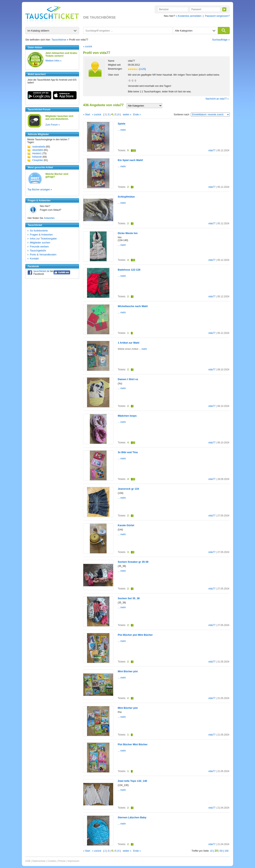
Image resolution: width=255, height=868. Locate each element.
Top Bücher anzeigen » (40, 190)
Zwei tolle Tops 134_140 (132, 781)
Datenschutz (39, 861)
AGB (28, 861)
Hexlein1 (37, 153)
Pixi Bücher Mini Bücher (133, 744)
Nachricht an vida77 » (217, 99)
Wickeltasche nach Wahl (133, 306)
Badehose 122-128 (129, 270)
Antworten (49, 218)
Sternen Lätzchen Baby (132, 817)
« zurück (88, 46)
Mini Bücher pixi (128, 671)
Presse (62, 861)
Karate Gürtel (126, 525)
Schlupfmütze (126, 197)
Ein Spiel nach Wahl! (130, 160)
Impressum (73, 861)
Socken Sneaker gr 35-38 (133, 562)
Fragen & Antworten (41, 235)
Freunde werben (39, 247)
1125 (142, 69)
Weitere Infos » (53, 61)
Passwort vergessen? (217, 16)
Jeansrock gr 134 (128, 489)
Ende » (137, 115)
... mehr (122, 130)
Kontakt (34, 259)
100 (227, 851)
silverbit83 (38, 150)
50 (221, 851)
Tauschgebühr (38, 251)
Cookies (52, 861)
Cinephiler (38, 160)
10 (211, 851)
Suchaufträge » (221, 40)
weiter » (127, 115)
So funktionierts (39, 231)
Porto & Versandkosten (43, 255)
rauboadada (39, 147)
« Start (87, 115)
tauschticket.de (41, 271)
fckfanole (37, 157)
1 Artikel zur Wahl (128, 343)
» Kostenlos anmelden (189, 16)
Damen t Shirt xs (128, 379)
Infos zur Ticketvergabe (43, 239)
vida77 (212, 150)
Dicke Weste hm (128, 233)
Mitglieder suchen (40, 243)
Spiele (122, 124)
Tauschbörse (59, 40)
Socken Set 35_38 (129, 598)
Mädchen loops (127, 416)
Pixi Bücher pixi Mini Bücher (135, 635)
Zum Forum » (53, 125)
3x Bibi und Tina (128, 452)
